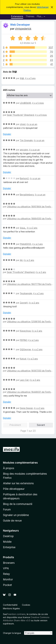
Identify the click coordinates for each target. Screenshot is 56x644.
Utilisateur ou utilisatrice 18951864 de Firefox (29, 207)
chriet (23, 124)
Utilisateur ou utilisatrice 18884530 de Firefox (30, 219)
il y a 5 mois (38, 103)
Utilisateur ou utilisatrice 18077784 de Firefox (30, 284)
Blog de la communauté (18, 504)
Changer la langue (12, 633)
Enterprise (9, 547)
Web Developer (20, 25)
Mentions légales (11, 608)
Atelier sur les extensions (18, 483)
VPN (6, 568)
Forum (7, 509)
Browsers (9, 563)
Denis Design (26, 408)
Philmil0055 (26, 244)
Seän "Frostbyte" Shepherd (21, 272)
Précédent (15, 425)
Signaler (7, 134)
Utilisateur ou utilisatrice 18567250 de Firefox (30, 371)
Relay (6, 574)
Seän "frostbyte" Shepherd (20, 115)
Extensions (17, 16)
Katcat (23, 359)
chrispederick (23, 29)
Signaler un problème (16, 515)
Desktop (8, 536)
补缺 (22, 78)
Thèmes (30, 16)
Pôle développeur (14, 489)
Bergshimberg (27, 195)
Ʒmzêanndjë (26, 293)
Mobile (7, 542)
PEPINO (24, 340)
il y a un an (32, 124)
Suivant (41, 425)
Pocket (7, 585)
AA (21, 260)
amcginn (24, 150)
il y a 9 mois (41, 115)
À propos (9, 468)
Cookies (26, 605)
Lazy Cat (24, 380)
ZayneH (24, 303)
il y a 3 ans (30, 78)
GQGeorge (25, 349)
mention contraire (17, 614)
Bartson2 (24, 178)
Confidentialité (10, 605)
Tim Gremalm (26, 140)
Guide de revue (12, 521)
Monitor (8, 579)
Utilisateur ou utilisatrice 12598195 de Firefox (29, 322)
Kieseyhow (25, 331)
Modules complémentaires (20, 463)
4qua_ (23, 228)
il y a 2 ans (32, 228)
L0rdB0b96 (25, 103)
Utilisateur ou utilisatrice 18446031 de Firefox (29, 392)
